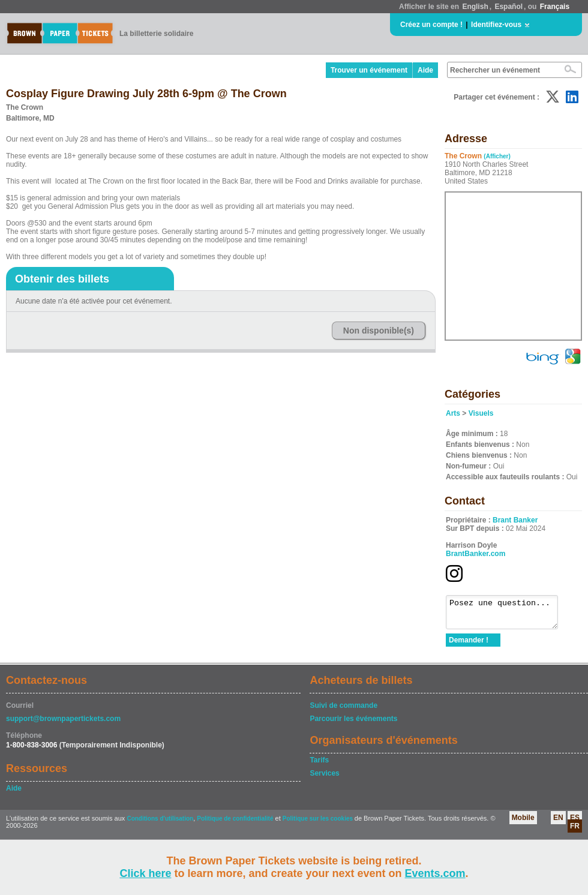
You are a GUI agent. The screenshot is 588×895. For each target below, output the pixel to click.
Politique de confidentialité (235, 824)
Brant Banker (515, 520)
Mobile (523, 823)
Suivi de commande (343, 711)
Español (508, 7)
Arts (453, 413)
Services (324, 779)
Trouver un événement (369, 70)
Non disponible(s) (379, 331)
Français (555, 7)
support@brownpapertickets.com (63, 724)
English (475, 7)
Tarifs (319, 765)
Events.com (435, 873)
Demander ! (469, 645)
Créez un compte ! (431, 25)
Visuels (481, 413)
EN (558, 823)
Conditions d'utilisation (160, 824)
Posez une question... (508, 615)
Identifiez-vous (496, 25)
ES (575, 823)
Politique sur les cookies (319, 824)
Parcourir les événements (353, 724)
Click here (145, 873)
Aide (425, 70)
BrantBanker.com (475, 554)
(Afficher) (497, 156)
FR (575, 831)
